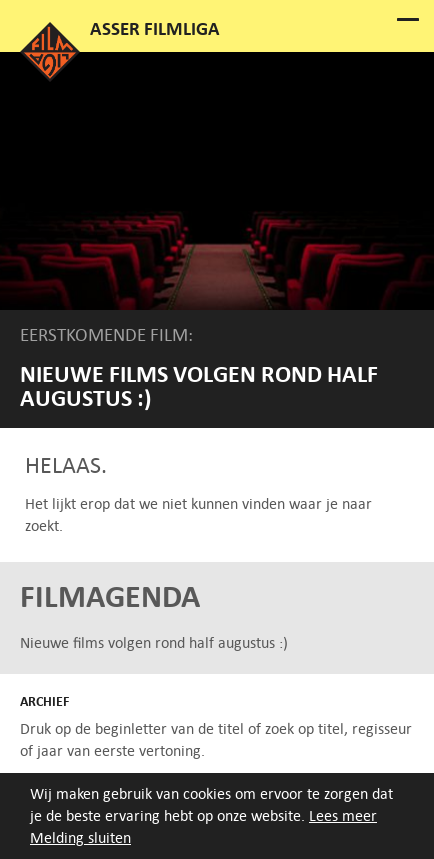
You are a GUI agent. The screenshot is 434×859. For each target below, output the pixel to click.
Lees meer (343, 815)
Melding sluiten (80, 837)
